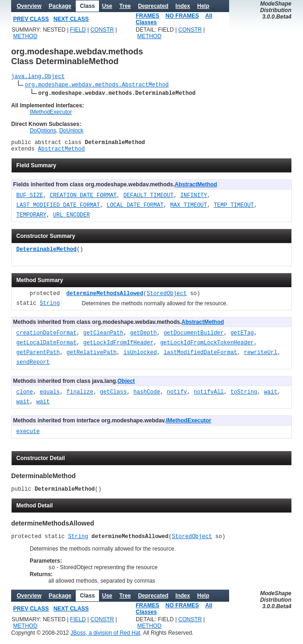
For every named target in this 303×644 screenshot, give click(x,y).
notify (177, 397)
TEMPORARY (31, 220)
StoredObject (166, 298)
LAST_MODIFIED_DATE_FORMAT (58, 210)
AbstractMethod (62, 153)
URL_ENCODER (71, 220)
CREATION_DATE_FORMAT (83, 200)
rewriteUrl (261, 357)
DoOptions (43, 132)
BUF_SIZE (30, 200)
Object (126, 385)
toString (244, 397)
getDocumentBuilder (194, 338)
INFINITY (194, 200)
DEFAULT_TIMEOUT (148, 200)
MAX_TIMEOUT (188, 210)
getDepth (144, 338)
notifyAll (209, 397)
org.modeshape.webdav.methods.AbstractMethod (97, 86)
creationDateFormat (46, 338)
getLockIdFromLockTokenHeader (207, 347)
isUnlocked (140, 357)
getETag (242, 338)
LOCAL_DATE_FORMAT (135, 210)
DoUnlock (71, 132)
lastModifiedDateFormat (200, 357)
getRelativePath (92, 357)
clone (25, 397)
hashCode (147, 397)
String (49, 308)
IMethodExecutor (51, 113)
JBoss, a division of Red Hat (105, 641)
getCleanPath (103, 338)
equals (49, 397)
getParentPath (38, 357)
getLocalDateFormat (46, 347)
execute (28, 436)
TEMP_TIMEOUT (234, 210)
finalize (80, 397)
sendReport (33, 367)
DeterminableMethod (46, 254)
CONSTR (102, 30)
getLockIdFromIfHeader (118, 347)
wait (271, 397)
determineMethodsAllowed (105, 298)
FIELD (78, 30)
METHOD (25, 36)
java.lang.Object (38, 77)
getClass (113, 397)
